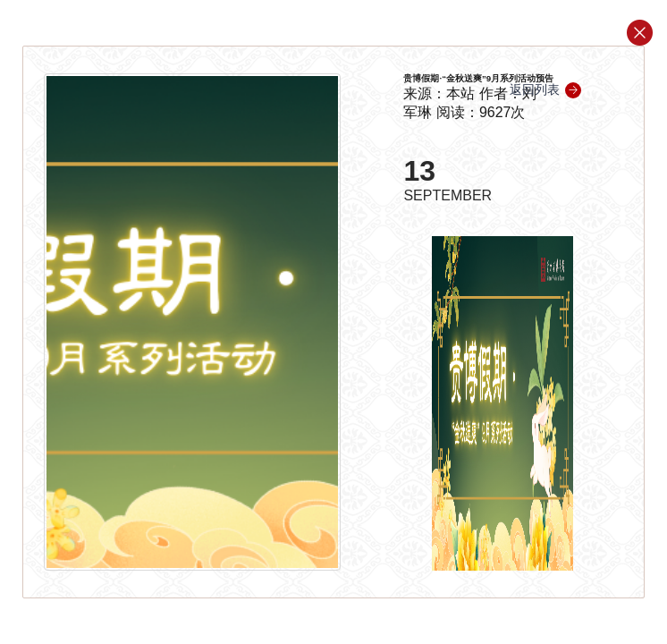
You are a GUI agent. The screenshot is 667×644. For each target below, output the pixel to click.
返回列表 (545, 89)
